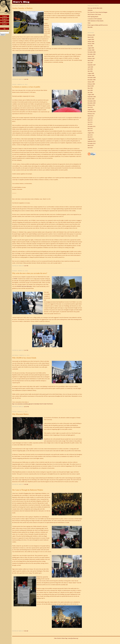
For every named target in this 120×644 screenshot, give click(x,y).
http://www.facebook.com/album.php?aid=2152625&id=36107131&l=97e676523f (32, 404)
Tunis (89, 23)
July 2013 (90, 137)
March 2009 (91, 86)
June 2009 (90, 90)
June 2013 (90, 135)
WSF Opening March (93, 17)
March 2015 (91, 145)
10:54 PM (26, 407)
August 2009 (91, 94)
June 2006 (90, 46)
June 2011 (90, 122)
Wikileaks (90, 10)
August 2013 (91, 139)
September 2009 (92, 97)
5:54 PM (26, 266)
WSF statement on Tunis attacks (96, 21)
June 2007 (90, 63)
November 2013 (92, 143)
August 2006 (91, 48)
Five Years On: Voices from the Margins (97, 12)
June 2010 (90, 107)
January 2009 (91, 82)
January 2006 (91, 44)
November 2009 (92, 101)
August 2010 (91, 109)
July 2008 (90, 71)
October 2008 (91, 75)
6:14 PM (26, 350)
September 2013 (92, 141)
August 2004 (91, 39)
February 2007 (91, 58)
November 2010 (92, 111)
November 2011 (92, 126)
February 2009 (91, 84)
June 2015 (90, 148)
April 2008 (90, 67)
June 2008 (90, 69)
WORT (15, 279)
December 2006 (92, 54)
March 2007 (91, 61)
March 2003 (91, 37)
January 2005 (91, 41)
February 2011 (91, 114)
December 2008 (92, 80)
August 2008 (91, 73)
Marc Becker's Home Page (61, 638)
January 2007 (91, 56)
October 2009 (91, 99)
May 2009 (90, 88)
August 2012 (91, 133)
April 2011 (90, 118)
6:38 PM (26, 79)
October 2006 (91, 50)
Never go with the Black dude (95, 8)
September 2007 (92, 65)
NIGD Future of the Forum (94, 14)
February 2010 (91, 105)
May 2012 (90, 128)
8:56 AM (26, 631)
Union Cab (25, 39)
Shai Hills (90, 27)
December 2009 (92, 103)
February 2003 (91, 35)
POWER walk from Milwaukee (24, 286)
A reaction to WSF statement (95, 19)
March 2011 (91, 116)
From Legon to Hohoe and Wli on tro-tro (98, 25)
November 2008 (92, 77)
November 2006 (92, 52)
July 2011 (90, 124)
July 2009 (90, 92)
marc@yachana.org (73, 638)
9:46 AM (26, 484)
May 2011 (90, 120)
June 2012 (90, 131)
